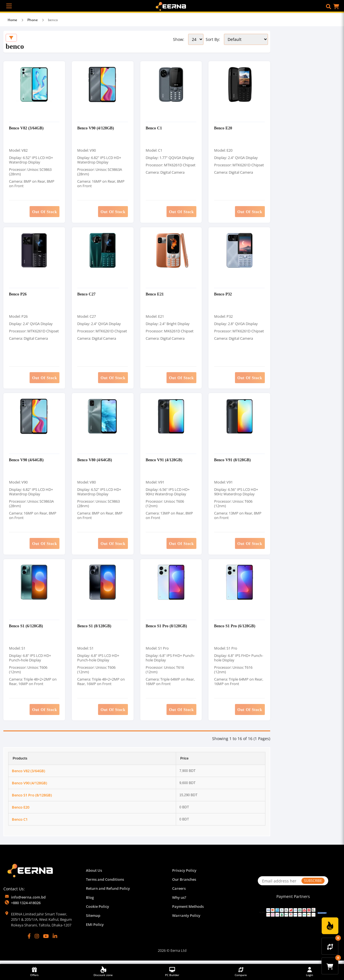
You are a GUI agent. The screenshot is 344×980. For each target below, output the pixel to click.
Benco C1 (154, 129)
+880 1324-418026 (26, 907)
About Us (94, 874)
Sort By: (213, 39)
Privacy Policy (184, 874)
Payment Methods (188, 910)
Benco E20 (223, 129)
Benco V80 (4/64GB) (95, 463)
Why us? (179, 901)
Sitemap (93, 919)
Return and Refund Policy (108, 892)
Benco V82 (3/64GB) (26, 129)
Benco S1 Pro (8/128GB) (167, 629)
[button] (329, 6)
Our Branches (184, 883)
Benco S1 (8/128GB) (95, 629)
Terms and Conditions (105, 883)
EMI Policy (95, 928)
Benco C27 (87, 296)
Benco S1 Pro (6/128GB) (235, 629)
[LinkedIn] (55, 940)
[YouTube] (46, 940)
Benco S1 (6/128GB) (26, 629)
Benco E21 (155, 296)
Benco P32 (223, 296)
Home (12, 20)
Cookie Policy (97, 910)
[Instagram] (37, 940)
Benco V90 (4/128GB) (96, 129)
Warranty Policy (186, 919)
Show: (179, 39)
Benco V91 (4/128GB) (164, 463)
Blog (90, 901)
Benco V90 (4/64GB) (26, 463)
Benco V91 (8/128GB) (232, 463)
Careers (179, 892)
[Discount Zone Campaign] (330, 926)
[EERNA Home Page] (172, 6)
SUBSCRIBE (313, 885)
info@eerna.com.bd (28, 901)
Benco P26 (18, 296)
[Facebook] (29, 940)
